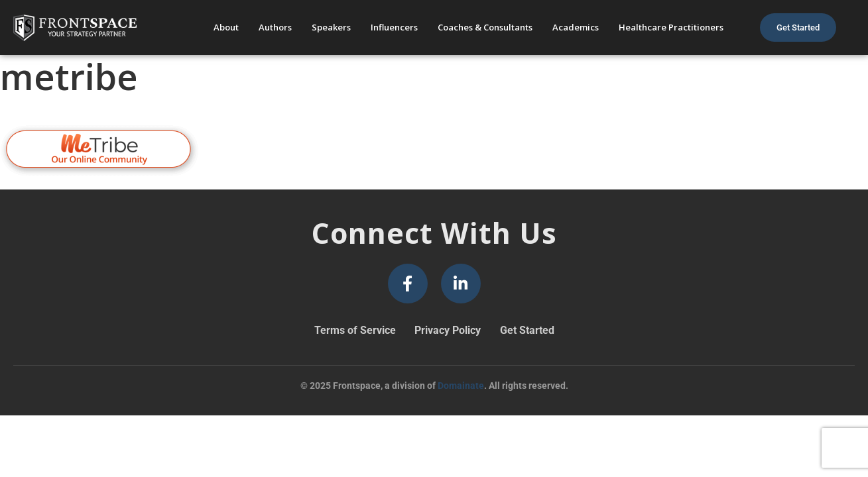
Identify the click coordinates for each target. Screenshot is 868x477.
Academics (576, 27)
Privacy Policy (448, 330)
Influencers (394, 27)
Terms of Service (355, 330)
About (226, 27)
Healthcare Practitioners (671, 27)
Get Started (527, 330)
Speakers (331, 27)
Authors (275, 27)
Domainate (461, 386)
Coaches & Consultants (485, 27)
